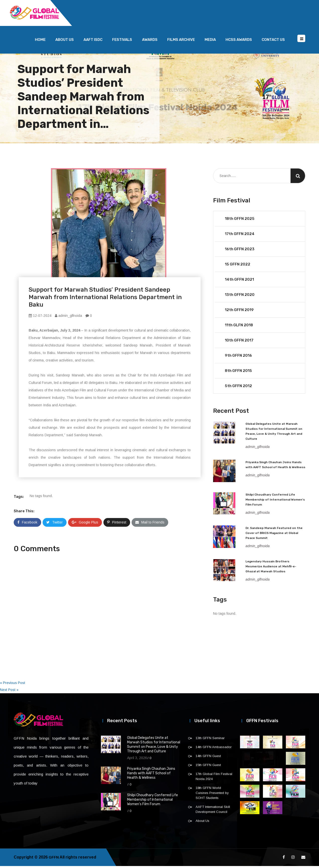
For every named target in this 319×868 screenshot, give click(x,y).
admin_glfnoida (68, 318)
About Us (65, 42)
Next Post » (9, 692)
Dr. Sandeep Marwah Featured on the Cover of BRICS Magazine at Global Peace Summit (274, 535)
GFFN (54, 859)
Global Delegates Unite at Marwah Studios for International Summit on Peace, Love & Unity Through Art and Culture (154, 746)
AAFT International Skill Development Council (213, 811)
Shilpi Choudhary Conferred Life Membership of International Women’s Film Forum (275, 502)
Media (210, 42)
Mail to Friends (150, 524)
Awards (150, 42)
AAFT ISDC (93, 42)
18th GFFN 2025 (240, 221)
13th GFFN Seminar (210, 740)
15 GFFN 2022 (238, 266)
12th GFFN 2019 (239, 312)
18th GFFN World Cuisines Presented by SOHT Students (212, 795)
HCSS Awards (239, 42)
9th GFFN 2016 (238, 357)
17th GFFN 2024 (240, 236)
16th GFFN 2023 (240, 251)
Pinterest (117, 524)
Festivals (122, 42)
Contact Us (273, 42)
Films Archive (181, 42)
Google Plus (85, 524)
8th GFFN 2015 (238, 373)
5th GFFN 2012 (238, 388)
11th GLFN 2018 (239, 327)
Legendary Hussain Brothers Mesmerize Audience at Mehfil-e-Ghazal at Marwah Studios (271, 568)
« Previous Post (13, 685)
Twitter (55, 524)
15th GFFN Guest (208, 767)
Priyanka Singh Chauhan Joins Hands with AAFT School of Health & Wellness (151, 775)
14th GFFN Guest (208, 758)
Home (40, 42)
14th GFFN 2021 (239, 281)
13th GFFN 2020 (240, 297)
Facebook (27, 524)
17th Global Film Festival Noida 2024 (214, 778)
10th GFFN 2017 (239, 342)
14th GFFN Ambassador (214, 749)
